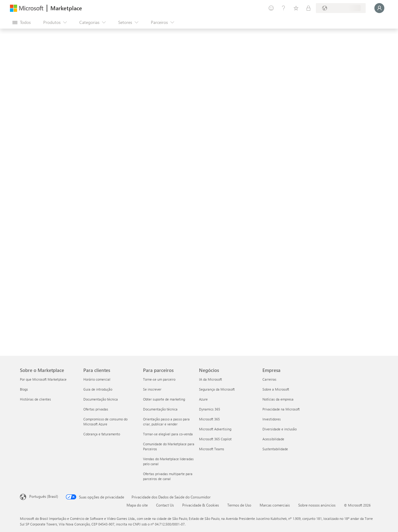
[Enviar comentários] (271, 8)
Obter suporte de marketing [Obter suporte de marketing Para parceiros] (164, 399)
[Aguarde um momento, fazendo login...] (379, 8)
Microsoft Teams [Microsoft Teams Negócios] (212, 449)
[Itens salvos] (296, 8)
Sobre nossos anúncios (317, 505)
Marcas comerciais (275, 505)
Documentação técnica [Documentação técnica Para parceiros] (160, 409)
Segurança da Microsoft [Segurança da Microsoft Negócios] (217, 389)
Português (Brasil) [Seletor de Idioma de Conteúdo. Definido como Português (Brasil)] (44, 496)
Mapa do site (137, 505)
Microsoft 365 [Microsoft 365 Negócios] (209, 419)
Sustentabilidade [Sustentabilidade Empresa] (275, 449)
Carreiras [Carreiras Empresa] (269, 379)
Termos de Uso (239, 505)
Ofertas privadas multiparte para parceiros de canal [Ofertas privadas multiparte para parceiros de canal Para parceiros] (168, 476)
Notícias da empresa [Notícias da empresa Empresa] (278, 399)
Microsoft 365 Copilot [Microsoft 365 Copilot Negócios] (215, 439)
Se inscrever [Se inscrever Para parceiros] (152, 389)
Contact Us (165, 505)
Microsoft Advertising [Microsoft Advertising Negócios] (215, 429)
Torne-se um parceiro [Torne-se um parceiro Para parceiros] (159, 379)
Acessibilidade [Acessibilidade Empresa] (273, 439)
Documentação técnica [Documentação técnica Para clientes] (101, 399)
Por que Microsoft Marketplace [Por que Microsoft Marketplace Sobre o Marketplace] (43, 379)
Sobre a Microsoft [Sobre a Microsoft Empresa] (276, 389)
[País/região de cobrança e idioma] (341, 8)
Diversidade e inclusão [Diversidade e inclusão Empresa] (280, 429)
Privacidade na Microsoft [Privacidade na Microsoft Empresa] (281, 409)
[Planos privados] (308, 8)
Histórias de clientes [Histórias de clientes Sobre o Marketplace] (35, 399)
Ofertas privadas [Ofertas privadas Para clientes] (96, 409)
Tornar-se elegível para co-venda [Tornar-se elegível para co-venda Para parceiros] (168, 434)
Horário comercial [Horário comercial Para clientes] (97, 379)
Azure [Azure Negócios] (203, 399)
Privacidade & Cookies (201, 505)
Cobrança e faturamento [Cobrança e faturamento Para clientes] (102, 434)
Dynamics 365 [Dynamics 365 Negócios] (210, 409)
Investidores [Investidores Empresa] (272, 419)
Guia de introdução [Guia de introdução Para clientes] (98, 389)
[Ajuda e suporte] (284, 8)
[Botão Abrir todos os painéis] (22, 22)
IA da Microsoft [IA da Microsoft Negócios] (211, 379)
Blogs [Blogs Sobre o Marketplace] (24, 389)
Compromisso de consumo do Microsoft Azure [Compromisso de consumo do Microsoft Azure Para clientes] (105, 422)
